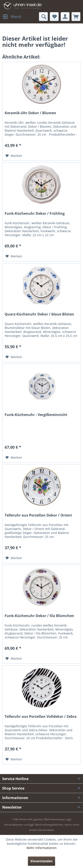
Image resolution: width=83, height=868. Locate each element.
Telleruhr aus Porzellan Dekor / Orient (38, 515)
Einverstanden (41, 861)
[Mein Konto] (65, 17)
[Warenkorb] (76, 17)
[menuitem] (12, 17)
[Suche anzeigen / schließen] (43, 17)
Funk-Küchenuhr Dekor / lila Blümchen (39, 616)
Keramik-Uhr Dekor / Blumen (30, 113)
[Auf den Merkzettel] (14, 156)
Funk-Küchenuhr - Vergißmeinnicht (36, 415)
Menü (12, 16)
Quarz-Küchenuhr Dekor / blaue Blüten (39, 314)
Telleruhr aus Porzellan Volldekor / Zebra (41, 717)
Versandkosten (14, 825)
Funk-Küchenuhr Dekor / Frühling (35, 214)
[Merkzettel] (54, 17)
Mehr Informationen (42, 848)
